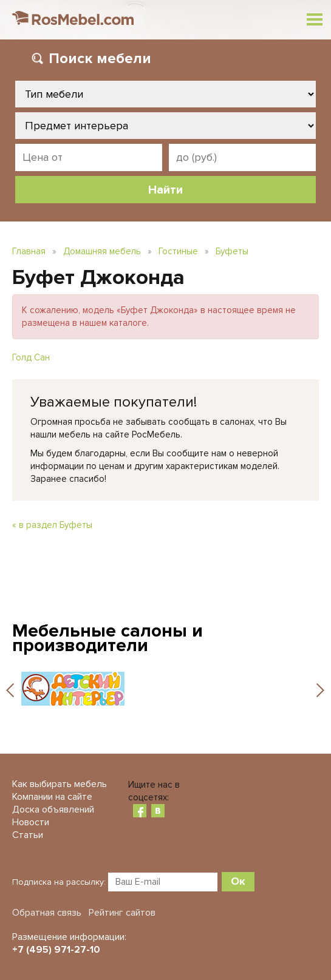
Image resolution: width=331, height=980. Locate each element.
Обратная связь (47, 913)
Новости (31, 822)
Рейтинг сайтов (122, 913)
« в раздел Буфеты (52, 525)
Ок (238, 881)
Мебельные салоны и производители (107, 638)
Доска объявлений (53, 809)
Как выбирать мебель (60, 784)
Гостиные (178, 251)
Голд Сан (31, 357)
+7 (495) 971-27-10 (56, 950)
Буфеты (232, 251)
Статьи (28, 835)
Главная (29, 251)
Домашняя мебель (102, 251)
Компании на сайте (52, 797)
